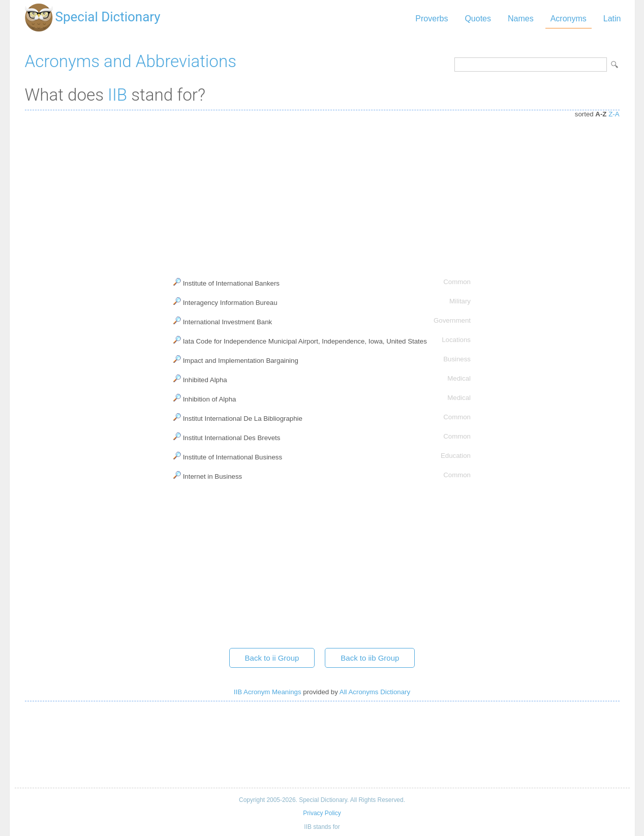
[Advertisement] (322, 192)
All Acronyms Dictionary (375, 692)
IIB (117, 95)
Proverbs (432, 19)
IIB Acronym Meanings (268, 692)
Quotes (478, 19)
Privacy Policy (322, 813)
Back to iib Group (370, 658)
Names (521, 19)
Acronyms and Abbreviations (131, 61)
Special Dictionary (108, 17)
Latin (612, 19)
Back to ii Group (272, 658)
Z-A (614, 114)
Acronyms (569, 19)
